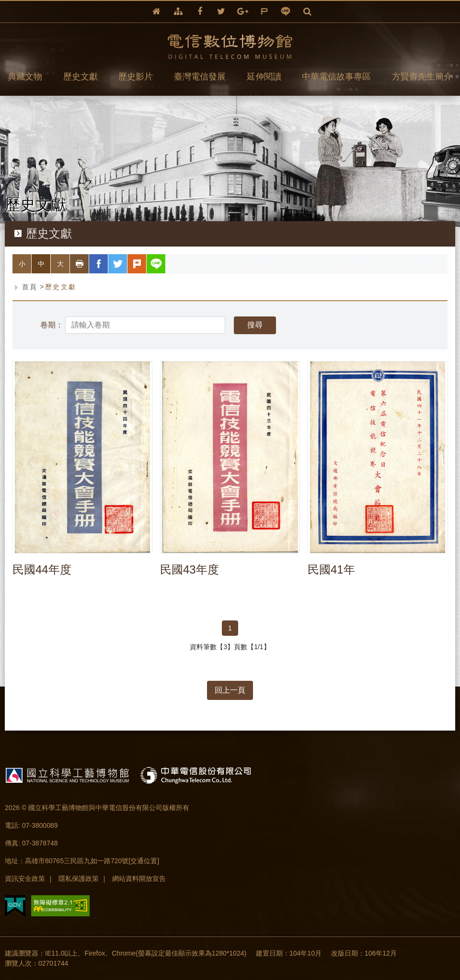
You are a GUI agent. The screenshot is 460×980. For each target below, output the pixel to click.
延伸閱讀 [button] (264, 77)
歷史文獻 (61, 287)
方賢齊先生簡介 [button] (422, 77)
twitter (221, 12)
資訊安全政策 (25, 879)
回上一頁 (230, 690)
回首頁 (156, 12)
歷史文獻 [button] (80, 77)
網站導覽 (178, 12)
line (286, 12)
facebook (200, 12)
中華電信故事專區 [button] (336, 77)
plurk (264, 12)
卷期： (52, 325)
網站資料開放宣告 (139, 879)
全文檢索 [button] (307, 12)
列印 (89, 264)
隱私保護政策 (79, 879)
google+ (243, 12)
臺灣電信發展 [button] (200, 77)
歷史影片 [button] (136, 77)
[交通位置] (144, 861)
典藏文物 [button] (25, 77)
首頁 (30, 287)
